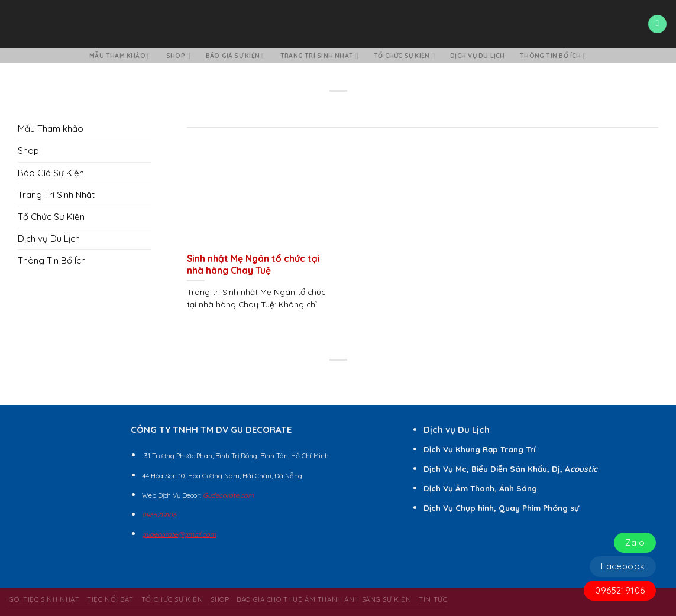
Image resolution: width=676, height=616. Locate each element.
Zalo (635, 542)
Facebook (623, 566)
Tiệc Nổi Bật (110, 599)
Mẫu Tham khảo (120, 56)
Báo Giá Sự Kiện (235, 56)
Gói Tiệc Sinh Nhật (44, 599)
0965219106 (620, 590)
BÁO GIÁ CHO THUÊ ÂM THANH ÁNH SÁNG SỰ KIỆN (324, 599)
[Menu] (657, 24)
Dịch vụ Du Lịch (477, 56)
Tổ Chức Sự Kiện (404, 56)
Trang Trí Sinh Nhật (319, 56)
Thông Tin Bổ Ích (553, 56)
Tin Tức (433, 599)
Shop (178, 56)
